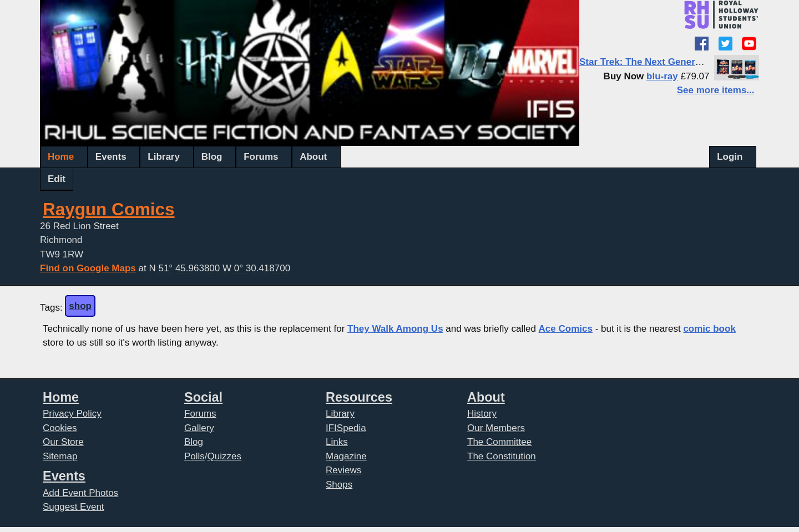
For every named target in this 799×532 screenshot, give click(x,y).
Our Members (496, 428)
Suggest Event (74, 507)
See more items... (716, 90)
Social (203, 397)
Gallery (199, 428)
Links (337, 442)
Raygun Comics (109, 209)
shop (80, 306)
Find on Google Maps (88, 268)
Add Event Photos (80, 493)
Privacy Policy (72, 414)
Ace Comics (566, 329)
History (482, 414)
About (313, 157)
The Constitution (502, 456)
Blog (212, 157)
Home (61, 157)
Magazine (346, 456)
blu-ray (662, 76)
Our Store (63, 442)
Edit (57, 179)
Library (164, 157)
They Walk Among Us (395, 329)
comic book (709, 329)
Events (111, 157)
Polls (194, 456)
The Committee (499, 442)
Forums (261, 157)
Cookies (60, 428)
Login (730, 157)
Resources (359, 397)
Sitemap (60, 456)
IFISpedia (346, 428)
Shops (339, 485)
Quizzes (224, 456)
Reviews (343, 470)
